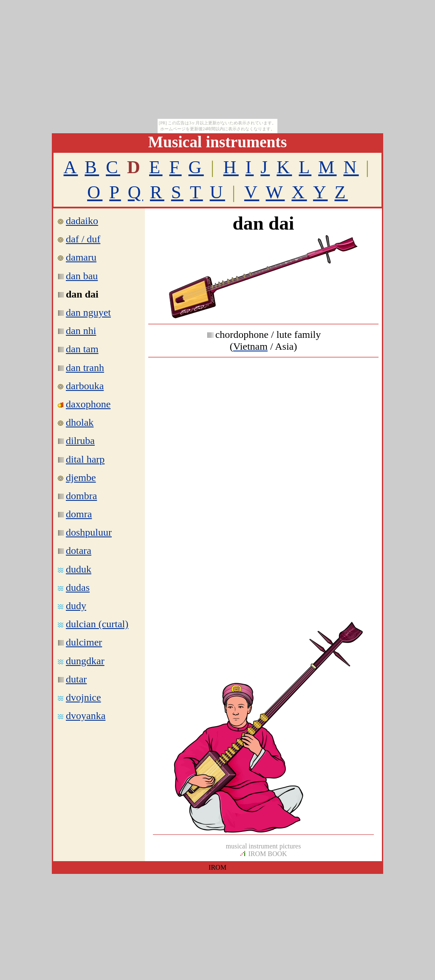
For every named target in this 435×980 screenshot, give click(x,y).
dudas (78, 587)
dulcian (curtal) (97, 624)
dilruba (80, 441)
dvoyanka (86, 716)
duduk (79, 569)
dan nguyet (88, 312)
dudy (76, 606)
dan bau (82, 276)
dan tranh (85, 368)
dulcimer (84, 642)
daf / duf (79, 239)
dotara (79, 550)
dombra (81, 496)
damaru (81, 257)
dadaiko (82, 221)
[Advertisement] (263, 425)
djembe (81, 477)
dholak (80, 422)
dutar (76, 679)
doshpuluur (89, 532)
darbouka (85, 386)
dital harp (85, 459)
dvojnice (83, 697)
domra (79, 514)
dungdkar (85, 661)
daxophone (88, 404)
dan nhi (81, 331)
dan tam (82, 349)
